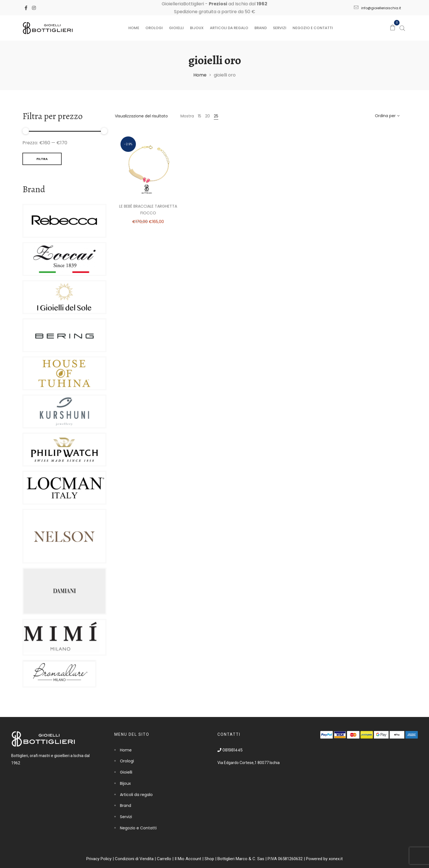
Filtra (42, 159)
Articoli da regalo (229, 28)
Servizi (280, 28)
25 (216, 116)
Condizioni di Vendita (134, 859)
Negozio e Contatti (313, 28)
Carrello (164, 859)
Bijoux (197, 28)
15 (200, 116)
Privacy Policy (99, 859)
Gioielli (176, 28)
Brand (261, 28)
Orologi (154, 28)
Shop (209, 859)
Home (134, 28)
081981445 (230, 750)
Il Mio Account (188, 859)
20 (207, 116)
